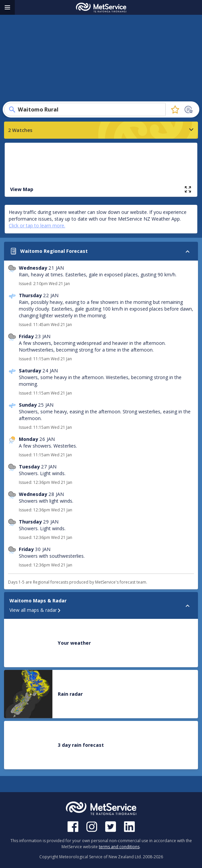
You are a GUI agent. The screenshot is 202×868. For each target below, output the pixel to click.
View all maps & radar (35, 610)
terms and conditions (119, 847)
